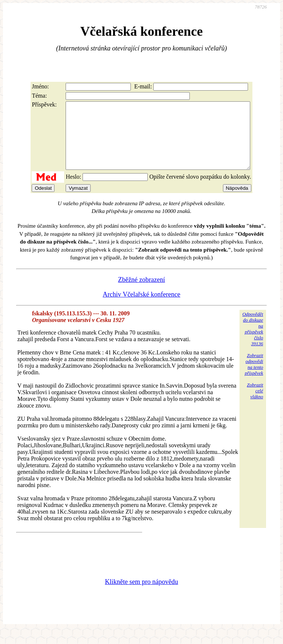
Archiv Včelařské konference (142, 308)
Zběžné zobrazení (141, 293)
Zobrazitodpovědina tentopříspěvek (254, 377)
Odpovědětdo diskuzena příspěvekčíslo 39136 (253, 342)
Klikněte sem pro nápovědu (141, 595)
